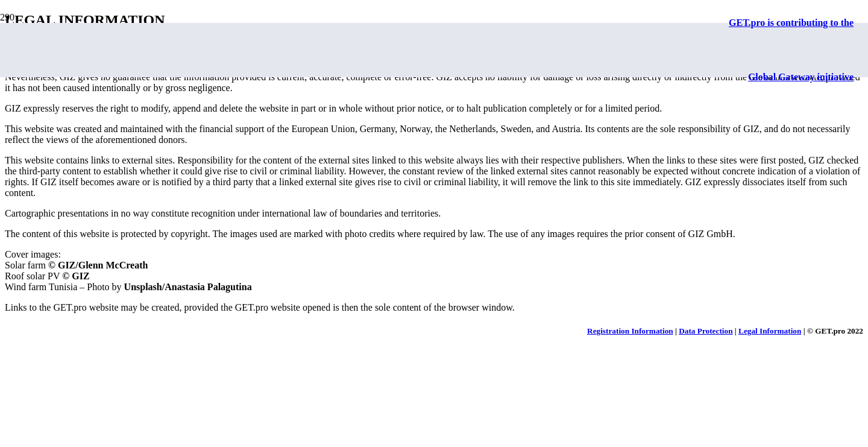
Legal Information (770, 331)
